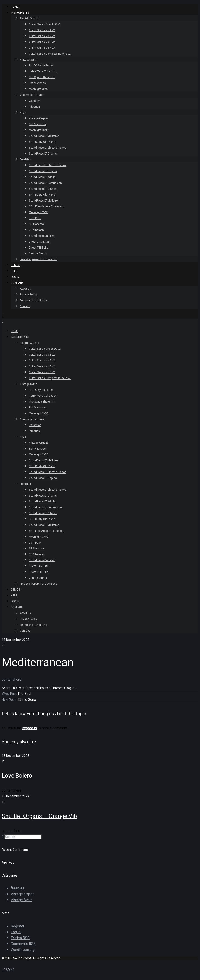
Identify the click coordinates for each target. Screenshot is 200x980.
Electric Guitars (29, 19)
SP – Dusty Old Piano (42, 142)
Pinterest (57, 688)
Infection (34, 107)
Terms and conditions (33, 300)
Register (18, 926)
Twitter (45, 688)
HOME (15, 7)
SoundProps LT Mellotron (44, 136)
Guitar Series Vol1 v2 (42, 30)
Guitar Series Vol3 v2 (42, 42)
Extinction (35, 101)
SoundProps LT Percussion (45, 183)
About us (25, 289)
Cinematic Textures (32, 95)
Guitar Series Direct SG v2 (45, 24)
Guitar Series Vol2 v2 (42, 36)
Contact (25, 306)
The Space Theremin (42, 77)
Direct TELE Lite (39, 248)
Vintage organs (23, 894)
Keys (23, 113)
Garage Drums (38, 253)
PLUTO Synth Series (41, 66)
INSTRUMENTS (20, 13)
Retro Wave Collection (43, 71)
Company (17, 283)
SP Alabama (36, 224)
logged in (29, 728)
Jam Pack (35, 218)
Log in (16, 932)
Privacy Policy (28, 295)
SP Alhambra (37, 230)
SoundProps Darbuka (42, 236)
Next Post (9, 700)
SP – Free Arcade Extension (46, 206)
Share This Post (13, 688)
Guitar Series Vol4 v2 (42, 48)
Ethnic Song (27, 700)
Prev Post (9, 694)
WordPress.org (23, 950)
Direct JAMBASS (39, 242)
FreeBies (25, 159)
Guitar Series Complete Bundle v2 (50, 54)
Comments (23, 944)
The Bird (24, 694)
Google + (70, 688)
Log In (15, 277)
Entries (20, 938)
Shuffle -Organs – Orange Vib (39, 816)
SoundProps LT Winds (42, 177)
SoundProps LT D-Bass (43, 189)
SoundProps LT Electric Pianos (48, 148)
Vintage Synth (29, 60)
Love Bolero (17, 776)
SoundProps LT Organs (43, 154)
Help (14, 271)
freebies (18, 888)
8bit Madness (37, 83)
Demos (15, 265)
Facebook (32, 688)
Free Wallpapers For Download (39, 259)
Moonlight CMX (38, 89)
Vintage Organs (39, 118)
